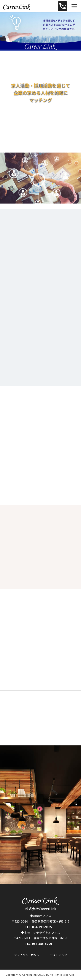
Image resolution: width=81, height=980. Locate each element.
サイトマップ (59, 955)
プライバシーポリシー (28, 955)
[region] (40, 31)
